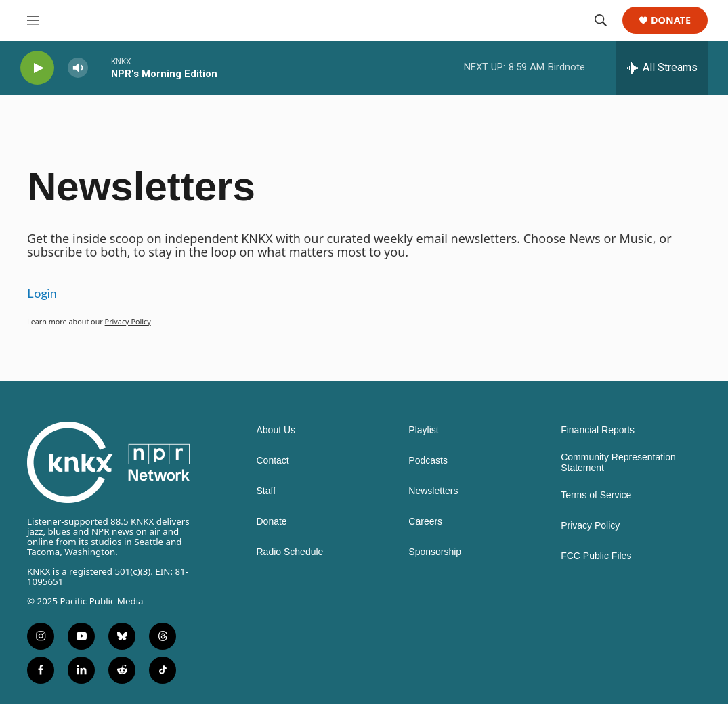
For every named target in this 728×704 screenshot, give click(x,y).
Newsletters (433, 491)
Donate (671, 21)
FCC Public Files (596, 556)
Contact (273, 461)
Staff (266, 491)
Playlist (423, 430)
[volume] (78, 68)
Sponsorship (435, 552)
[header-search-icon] (601, 20)
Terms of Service (596, 495)
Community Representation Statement (618, 463)
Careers (425, 522)
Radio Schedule (290, 552)
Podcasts (428, 461)
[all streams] (662, 68)
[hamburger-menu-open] (33, 20)
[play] (37, 68)
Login (42, 293)
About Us (276, 430)
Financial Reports (598, 430)
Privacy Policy (128, 321)
